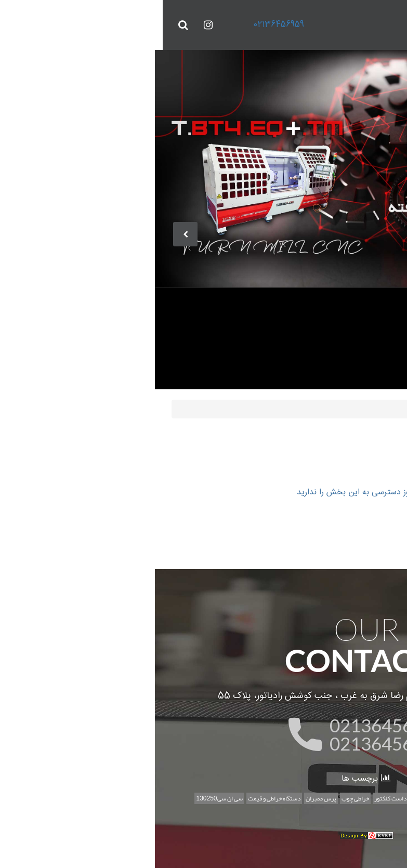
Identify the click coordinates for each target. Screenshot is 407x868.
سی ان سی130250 (56, 797)
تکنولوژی (260, 797)
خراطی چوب (193, 797)
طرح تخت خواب (264, 811)
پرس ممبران (158, 797)
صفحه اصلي (311, 407)
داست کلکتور (228, 797)
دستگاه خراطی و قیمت (111, 797)
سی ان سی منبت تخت (349, 797)
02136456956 (224, 742)
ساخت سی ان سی (297, 797)
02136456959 (116, 25)
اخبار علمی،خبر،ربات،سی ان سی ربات (331, 811)
